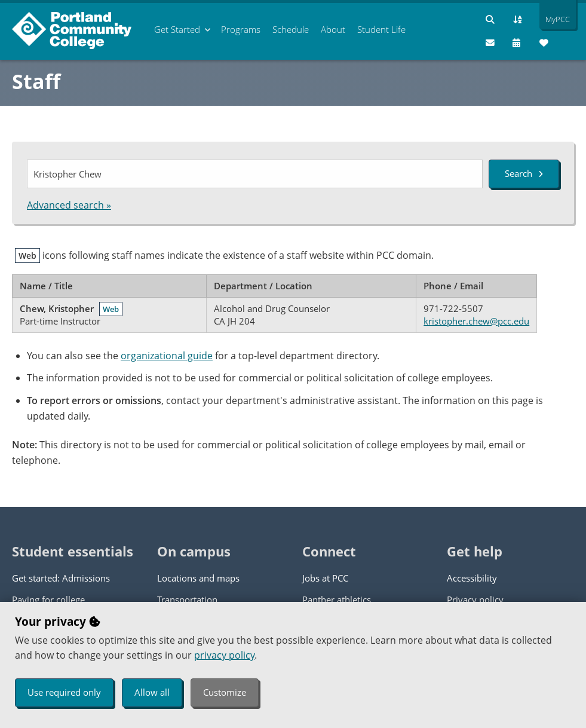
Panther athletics (337, 599)
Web (111, 309)
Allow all (152, 692)
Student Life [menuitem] (381, 29)
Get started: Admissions (61, 578)
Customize (225, 692)
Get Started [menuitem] (177, 29)
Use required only (64, 692)
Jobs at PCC (325, 578)
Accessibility (472, 578)
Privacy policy (475, 599)
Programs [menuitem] (241, 29)
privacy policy (224, 655)
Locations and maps (198, 578)
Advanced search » (69, 205)
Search (524, 173)
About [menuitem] (333, 29)
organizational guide (167, 356)
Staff (36, 81)
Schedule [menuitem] (291, 29)
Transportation (187, 599)
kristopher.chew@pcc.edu (476, 321)
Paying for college (48, 599)
